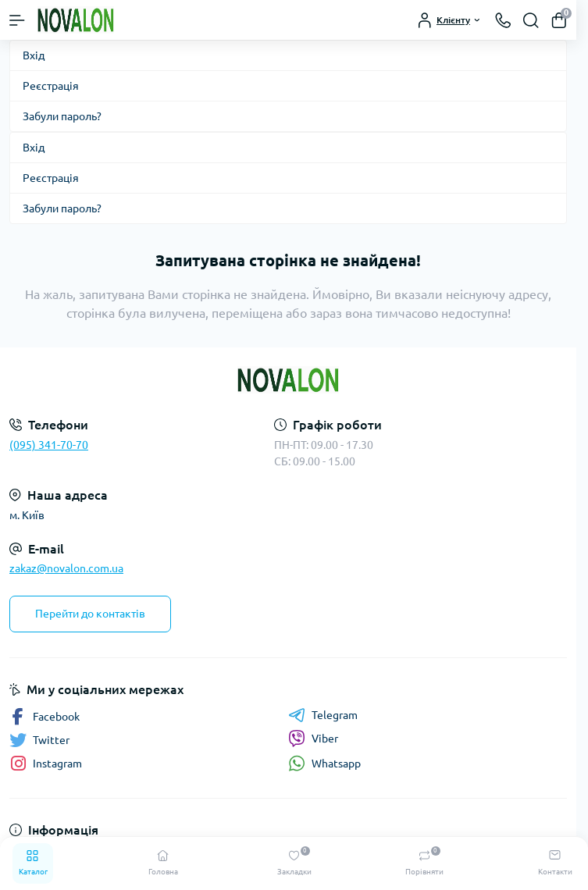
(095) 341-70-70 (49, 445)
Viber (313, 739)
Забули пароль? (62, 116)
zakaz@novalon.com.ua (66, 568)
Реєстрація (51, 86)
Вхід (34, 55)
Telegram (323, 715)
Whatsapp (324, 763)
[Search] (531, 20)
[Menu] (17, 20)
